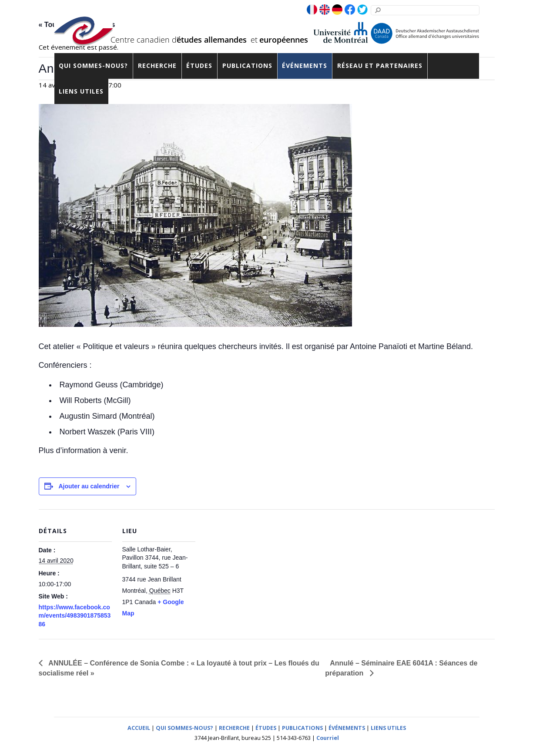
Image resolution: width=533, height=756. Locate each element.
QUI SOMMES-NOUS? (184, 728)
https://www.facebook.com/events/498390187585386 (75, 616)
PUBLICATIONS (302, 728)
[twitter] (362, 10)
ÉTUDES (266, 728)
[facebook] (350, 10)
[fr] (312, 10)
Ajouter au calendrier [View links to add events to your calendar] (89, 486)
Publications (247, 66)
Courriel (328, 738)
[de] (337, 10)
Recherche (157, 66)
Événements (305, 66)
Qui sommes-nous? (93, 66)
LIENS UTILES (388, 728)
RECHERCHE (234, 728)
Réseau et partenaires (380, 66)
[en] (325, 10)
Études (199, 66)
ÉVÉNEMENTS (347, 728)
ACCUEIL (139, 728)
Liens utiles (81, 91)
